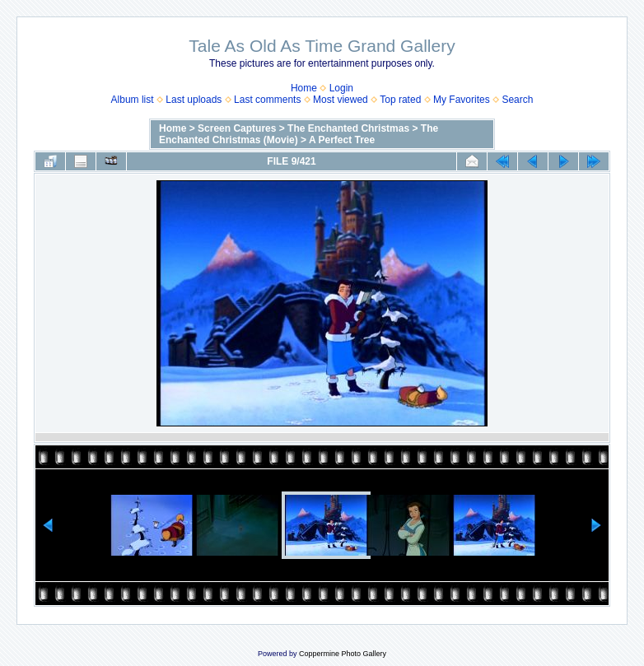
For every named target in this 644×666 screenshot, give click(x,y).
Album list (133, 100)
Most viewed (341, 100)
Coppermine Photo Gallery (343, 654)
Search (517, 100)
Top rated (400, 100)
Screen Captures (237, 128)
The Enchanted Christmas (348, 128)
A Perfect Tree (342, 140)
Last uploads (194, 100)
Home (304, 88)
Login (341, 88)
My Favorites (462, 100)
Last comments (267, 100)
